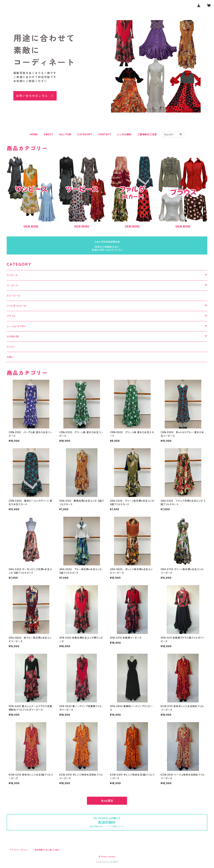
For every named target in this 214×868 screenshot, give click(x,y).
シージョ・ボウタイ (16, 326)
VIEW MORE (31, 226)
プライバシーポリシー (19, 850)
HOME (34, 134)
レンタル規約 (124, 134)
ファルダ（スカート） (17, 306)
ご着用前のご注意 (147, 134)
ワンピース (12, 275)
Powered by (107, 862)
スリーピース (14, 296)
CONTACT (105, 134)
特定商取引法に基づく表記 (47, 850)
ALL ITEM (65, 134)
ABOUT (48, 134)
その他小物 (13, 336)
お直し (10, 357)
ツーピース (13, 285)
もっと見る (107, 801)
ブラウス (11, 316)
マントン (11, 347)
